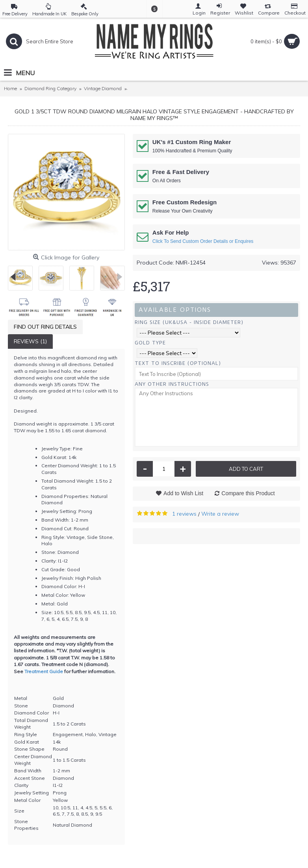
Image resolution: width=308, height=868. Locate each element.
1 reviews (184, 514)
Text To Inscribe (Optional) (178, 363)
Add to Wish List (183, 493)
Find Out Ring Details (45, 327)
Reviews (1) (30, 341)
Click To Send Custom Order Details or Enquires (203, 241)
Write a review (220, 514)
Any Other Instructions (172, 384)
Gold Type (150, 343)
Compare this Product (248, 493)
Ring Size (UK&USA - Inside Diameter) (189, 322)
